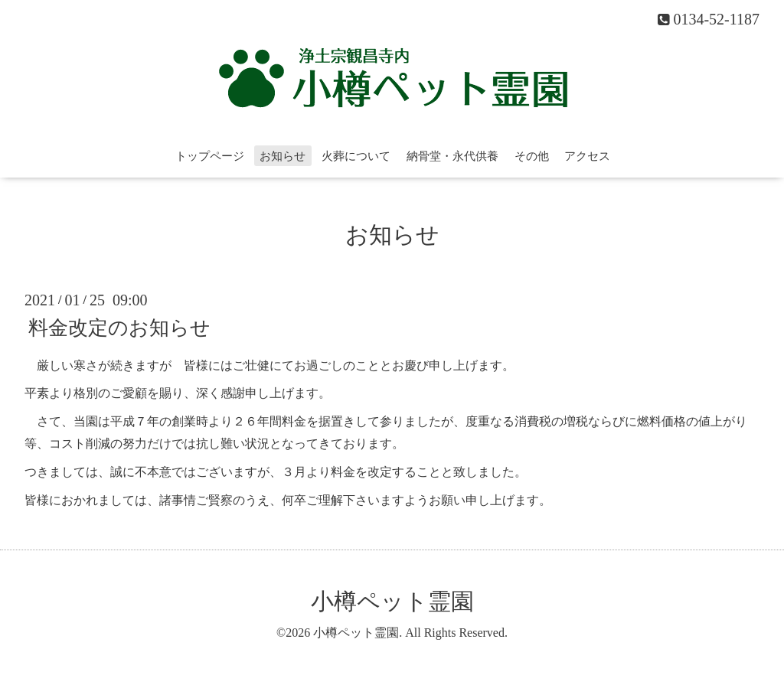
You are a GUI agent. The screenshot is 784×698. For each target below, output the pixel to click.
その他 (532, 156)
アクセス (587, 156)
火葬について (356, 156)
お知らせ (283, 156)
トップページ (210, 156)
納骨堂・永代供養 (452, 156)
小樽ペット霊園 (392, 601)
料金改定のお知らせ (119, 327)
